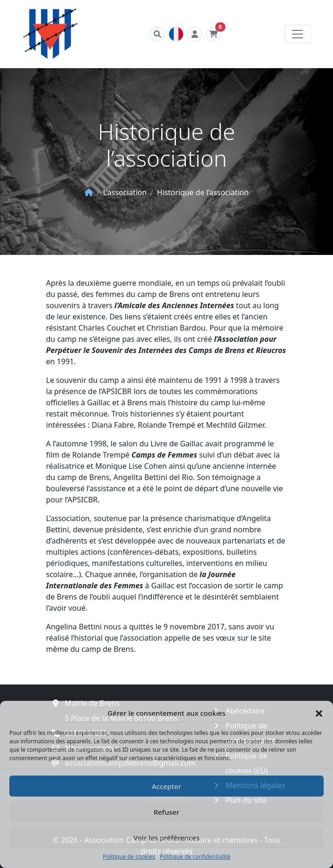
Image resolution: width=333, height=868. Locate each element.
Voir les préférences (166, 838)
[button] (319, 713)
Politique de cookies (129, 857)
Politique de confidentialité (195, 857)
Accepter (166, 786)
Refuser (166, 812)
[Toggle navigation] (298, 34)
